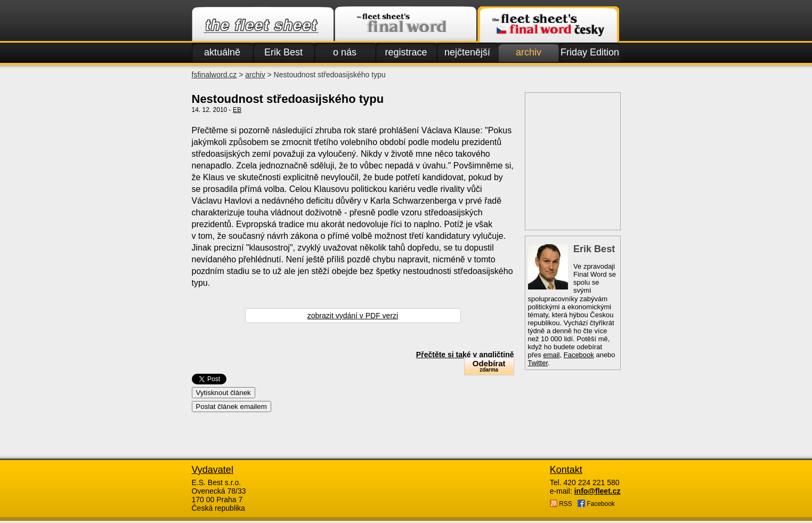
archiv (529, 52)
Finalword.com (405, 25)
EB (237, 110)
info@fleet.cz (598, 491)
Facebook (579, 355)
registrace (406, 52)
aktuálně (222, 52)
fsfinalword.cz (214, 75)
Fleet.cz (263, 25)
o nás (345, 52)
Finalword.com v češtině (548, 25)
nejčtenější (467, 52)
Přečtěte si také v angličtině (465, 355)
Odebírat (489, 366)
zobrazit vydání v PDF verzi (353, 316)
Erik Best (283, 52)
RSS (561, 504)
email (551, 355)
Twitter (538, 363)
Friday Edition (590, 52)
